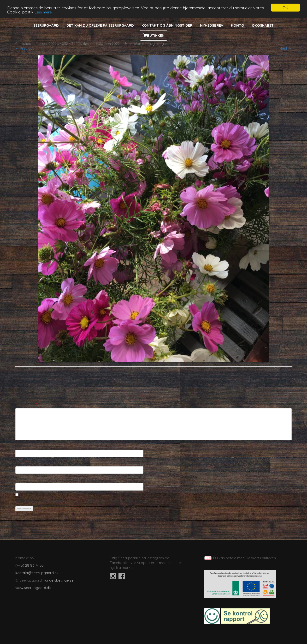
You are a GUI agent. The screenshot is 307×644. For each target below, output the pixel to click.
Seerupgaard (46, 25)
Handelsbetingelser (59, 580)
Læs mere (43, 12)
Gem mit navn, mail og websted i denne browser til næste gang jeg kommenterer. (83, 501)
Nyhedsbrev (212, 25)
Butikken (156, 35)
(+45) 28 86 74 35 (30, 565)
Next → (286, 48)
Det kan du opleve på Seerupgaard (100, 25)
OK (286, 8)
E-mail (21, 462)
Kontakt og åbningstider (167, 25)
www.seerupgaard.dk (33, 588)
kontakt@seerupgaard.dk (37, 573)
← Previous (25, 48)
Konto (238, 25)
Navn (21, 445)
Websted (23, 479)
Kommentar (26, 404)
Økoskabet (263, 25)
